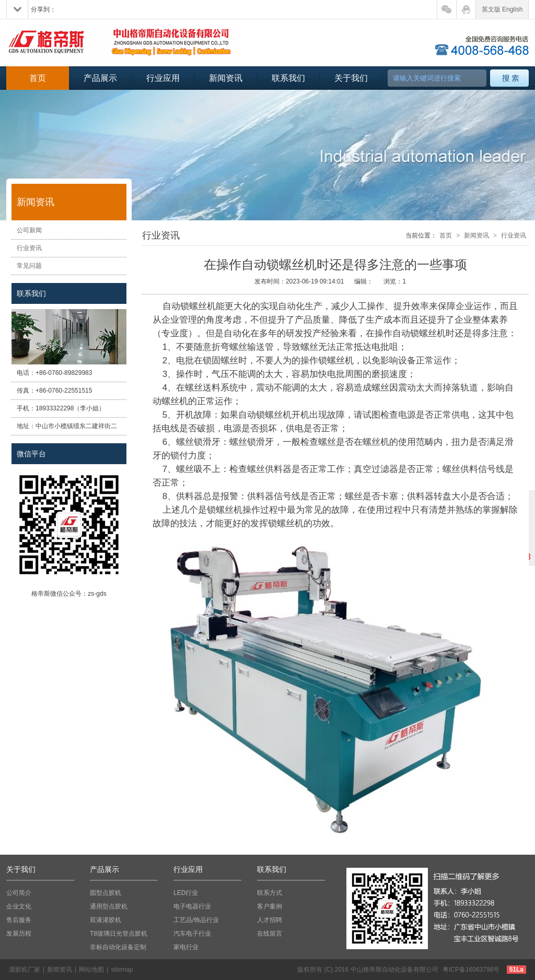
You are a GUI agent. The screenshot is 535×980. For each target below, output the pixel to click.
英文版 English (502, 9)
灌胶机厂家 (25, 970)
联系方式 (270, 893)
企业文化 (19, 906)
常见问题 (29, 266)
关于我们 (351, 78)
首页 (38, 78)
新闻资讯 (226, 78)
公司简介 (19, 893)
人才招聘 (270, 920)
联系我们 (288, 78)
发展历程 (19, 934)
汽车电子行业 (192, 934)
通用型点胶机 (109, 906)
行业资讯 (29, 248)
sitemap (122, 970)
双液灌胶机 (106, 920)
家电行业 (186, 947)
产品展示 (100, 78)
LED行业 (186, 893)
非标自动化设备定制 (118, 947)
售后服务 (19, 920)
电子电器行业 (192, 906)
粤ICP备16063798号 (471, 970)
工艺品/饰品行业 (196, 920)
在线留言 (270, 934)
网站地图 (91, 970)
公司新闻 (29, 230)
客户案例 (270, 906)
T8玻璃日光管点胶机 (119, 934)
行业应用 (163, 78)
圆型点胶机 (106, 893)
